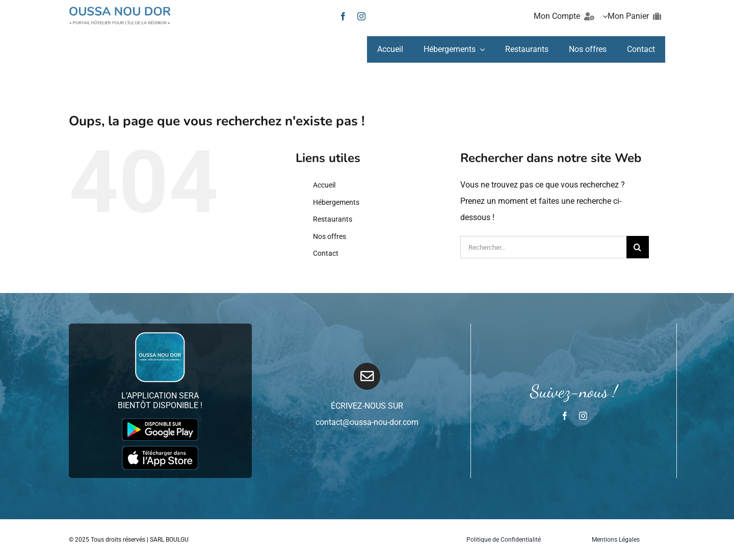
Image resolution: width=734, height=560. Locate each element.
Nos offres (330, 236)
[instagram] (361, 16)
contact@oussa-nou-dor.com (367, 422)
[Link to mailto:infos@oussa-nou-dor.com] (367, 376)
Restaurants (333, 219)
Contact (326, 253)
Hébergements (336, 202)
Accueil (324, 185)
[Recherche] (638, 247)
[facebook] (343, 16)
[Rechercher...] (543, 247)
